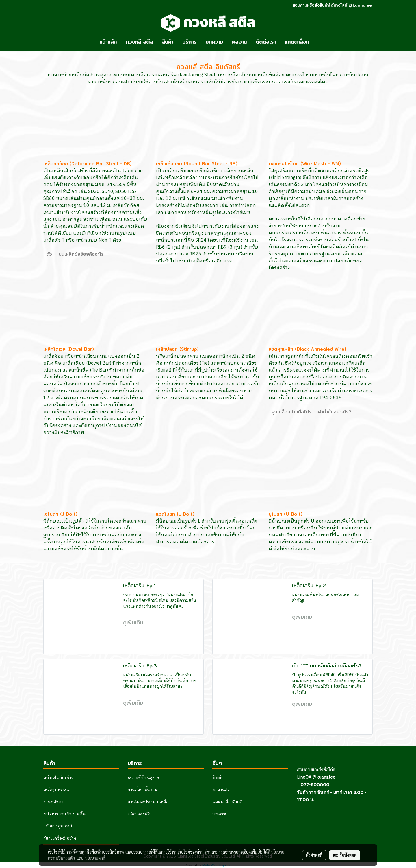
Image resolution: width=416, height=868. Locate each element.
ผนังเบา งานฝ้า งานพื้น (65, 814)
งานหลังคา (53, 802)
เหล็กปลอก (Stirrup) (177, 349)
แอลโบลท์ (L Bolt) (175, 514)
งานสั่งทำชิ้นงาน (143, 790)
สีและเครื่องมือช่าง (60, 838)
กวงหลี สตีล (139, 42)
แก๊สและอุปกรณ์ (58, 826)
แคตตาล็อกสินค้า (228, 802)
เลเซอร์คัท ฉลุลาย (143, 778)
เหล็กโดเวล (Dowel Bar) (69, 349)
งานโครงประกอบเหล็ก (148, 802)
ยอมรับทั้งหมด (345, 855)
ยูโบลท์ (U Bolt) (286, 514)
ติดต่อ (218, 778)
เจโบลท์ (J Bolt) (60, 514)
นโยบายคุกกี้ (95, 858)
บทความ (214, 42)
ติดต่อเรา (266, 42)
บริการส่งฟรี (139, 814)
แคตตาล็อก (297, 42)
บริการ (189, 42)
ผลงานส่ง (221, 790)
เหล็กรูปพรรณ (56, 790)
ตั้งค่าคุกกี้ (314, 855)
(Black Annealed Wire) (320, 349)
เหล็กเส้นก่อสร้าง (58, 778)
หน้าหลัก (108, 42)
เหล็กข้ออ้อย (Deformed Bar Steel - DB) (88, 164)
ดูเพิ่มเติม (134, 623)
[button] (319, 42)
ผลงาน (239, 42)
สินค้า (168, 42)
